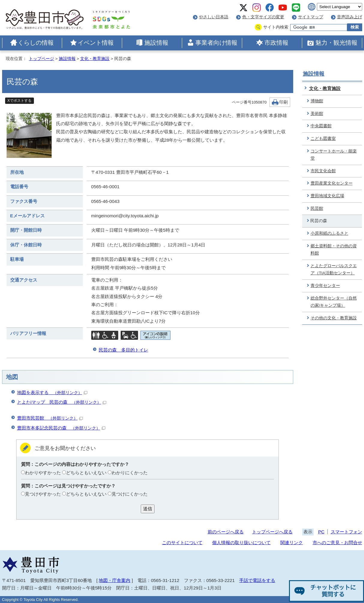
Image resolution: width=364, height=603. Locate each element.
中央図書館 (321, 126)
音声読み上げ (350, 17)
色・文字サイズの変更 (263, 17)
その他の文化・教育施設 (334, 318)
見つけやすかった (43, 494)
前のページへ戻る (226, 532)
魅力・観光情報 (336, 43)
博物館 (317, 101)
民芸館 (317, 208)
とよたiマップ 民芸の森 (62, 402)
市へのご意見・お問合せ (337, 543)
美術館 (317, 114)
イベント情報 (96, 43)
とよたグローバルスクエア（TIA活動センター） (334, 270)
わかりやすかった (43, 473)
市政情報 (276, 43)
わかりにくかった (130, 473)
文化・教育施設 (95, 59)
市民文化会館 (323, 171)
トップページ (41, 59)
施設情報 (156, 43)
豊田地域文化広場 (327, 196)
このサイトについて (182, 543)
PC (321, 532)
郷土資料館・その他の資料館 (334, 250)
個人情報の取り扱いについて (241, 543)
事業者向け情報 (216, 43)
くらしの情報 (36, 43)
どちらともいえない (86, 473)
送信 (148, 509)
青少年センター (325, 286)
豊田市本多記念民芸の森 (61, 428)
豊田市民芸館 (50, 418)
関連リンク (292, 543)
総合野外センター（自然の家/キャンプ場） (334, 302)
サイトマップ (311, 17)
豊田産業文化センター (332, 183)
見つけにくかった (130, 494)
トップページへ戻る (272, 532)
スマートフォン (346, 532)
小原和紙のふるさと (329, 233)
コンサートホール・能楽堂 (334, 155)
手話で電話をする (257, 580)
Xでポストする (20, 101)
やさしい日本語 (214, 17)
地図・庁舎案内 (114, 580)
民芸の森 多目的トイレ (123, 350)
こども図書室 (323, 139)
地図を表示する (52, 392)
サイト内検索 (276, 27)
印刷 (284, 102)
